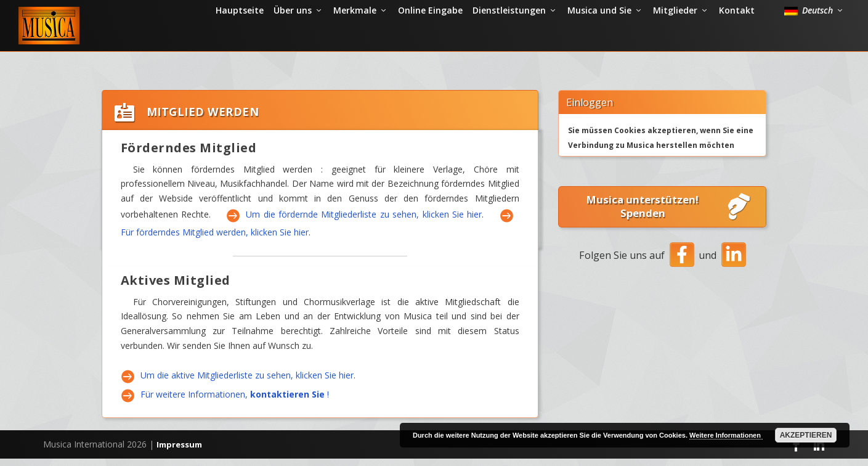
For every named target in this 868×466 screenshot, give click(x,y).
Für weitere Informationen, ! (235, 402)
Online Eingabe (430, 40)
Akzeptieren (806, 435)
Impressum (179, 452)
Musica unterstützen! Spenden (670, 215)
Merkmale (355, 40)
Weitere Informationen (726, 435)
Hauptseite (240, 40)
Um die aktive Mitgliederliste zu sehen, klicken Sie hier (247, 383)
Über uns (293, 40)
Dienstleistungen (509, 40)
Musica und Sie (599, 40)
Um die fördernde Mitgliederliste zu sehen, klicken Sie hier (364, 222)
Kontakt (737, 40)
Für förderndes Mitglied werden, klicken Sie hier (215, 239)
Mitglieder (675, 40)
